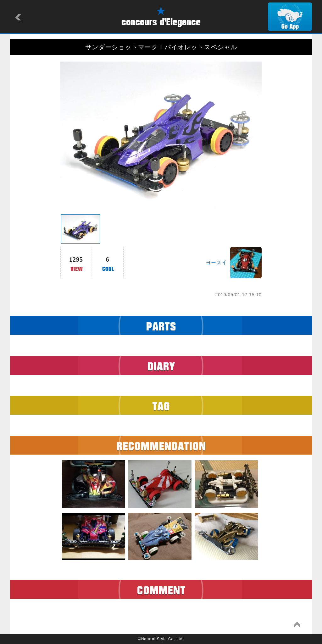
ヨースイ (216, 262)
